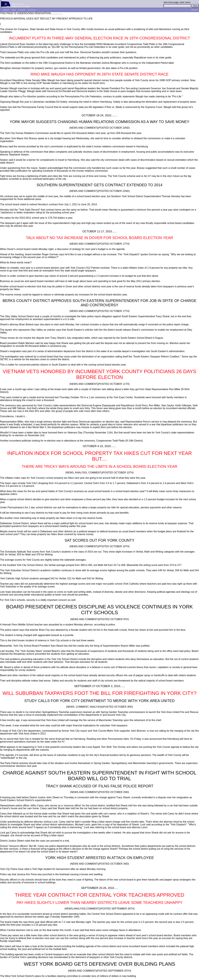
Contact (22, 10)
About (6, 10)
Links (13, 10)
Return (194, 10)
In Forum (32, 10)
